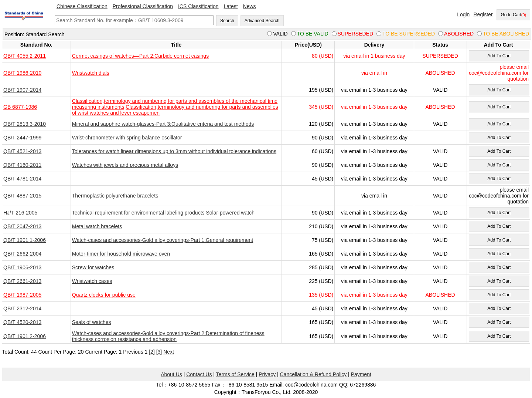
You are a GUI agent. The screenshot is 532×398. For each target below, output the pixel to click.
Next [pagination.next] (169, 352)
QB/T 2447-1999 (22, 138)
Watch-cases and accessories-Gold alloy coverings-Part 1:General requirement (163, 240)
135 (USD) (321, 295)
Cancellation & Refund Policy (313, 374)
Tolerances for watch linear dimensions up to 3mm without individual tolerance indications (174, 151)
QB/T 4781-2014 (22, 179)
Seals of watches (92, 322)
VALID (440, 90)
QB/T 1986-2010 (22, 73)
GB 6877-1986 (20, 107)
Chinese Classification (82, 6)
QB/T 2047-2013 (22, 226)
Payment (361, 374)
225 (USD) (321, 281)
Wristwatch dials (91, 73)
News (250, 6)
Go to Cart (513, 15)
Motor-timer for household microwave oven (121, 254)
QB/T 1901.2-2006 (25, 336)
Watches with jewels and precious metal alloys (125, 165)
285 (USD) (321, 267)
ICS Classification (198, 6)
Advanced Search (262, 21)
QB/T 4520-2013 (22, 322)
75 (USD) (323, 240)
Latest (231, 6)
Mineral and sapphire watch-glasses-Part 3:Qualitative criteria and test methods (163, 124)
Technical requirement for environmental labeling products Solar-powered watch (163, 213)
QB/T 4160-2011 (22, 165)
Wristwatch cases (92, 281)
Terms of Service (235, 374)
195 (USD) (321, 90)
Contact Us (199, 374)
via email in (374, 73)
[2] (152, 352)
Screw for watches (93, 267)
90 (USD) (323, 138)
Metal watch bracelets (97, 226)
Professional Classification (143, 6)
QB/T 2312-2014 (22, 308)
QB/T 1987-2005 (22, 295)
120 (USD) (321, 124)
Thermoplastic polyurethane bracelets (115, 196)
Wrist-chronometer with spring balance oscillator (127, 138)
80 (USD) (323, 56)
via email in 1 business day (374, 56)
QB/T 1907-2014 (22, 90)
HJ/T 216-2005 (20, 213)
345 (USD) (321, 107)
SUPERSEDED (440, 56)
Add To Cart (499, 56)
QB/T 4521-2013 (22, 151)
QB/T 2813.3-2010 (25, 124)
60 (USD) (323, 151)
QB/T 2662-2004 (22, 254)
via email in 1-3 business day (374, 90)
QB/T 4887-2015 (22, 196)
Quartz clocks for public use (104, 295)
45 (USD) (323, 179)
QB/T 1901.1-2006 (25, 240)
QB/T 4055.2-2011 (25, 56)
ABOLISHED (440, 73)
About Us (171, 374)
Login (463, 14)
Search (227, 21)
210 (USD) (321, 226)
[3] (159, 352)
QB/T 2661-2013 (22, 281)
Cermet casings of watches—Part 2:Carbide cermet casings (140, 56)
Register (483, 14)
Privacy (267, 374)
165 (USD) (321, 254)
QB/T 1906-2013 (22, 267)
